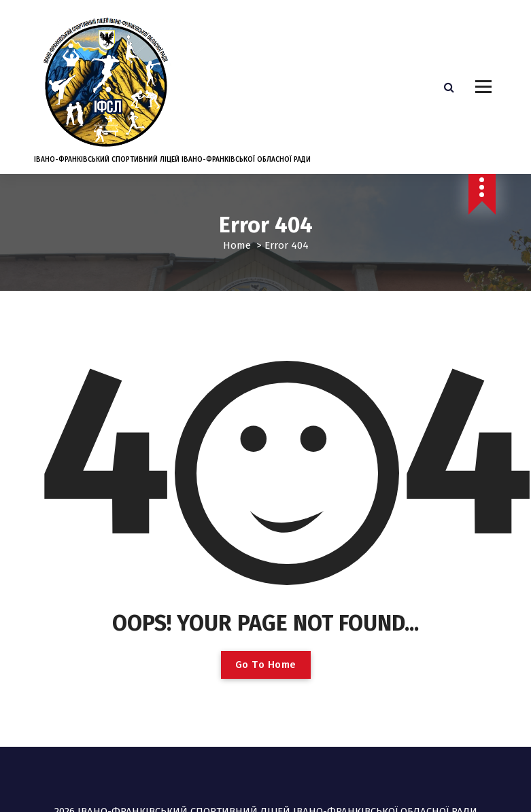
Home (237, 245)
